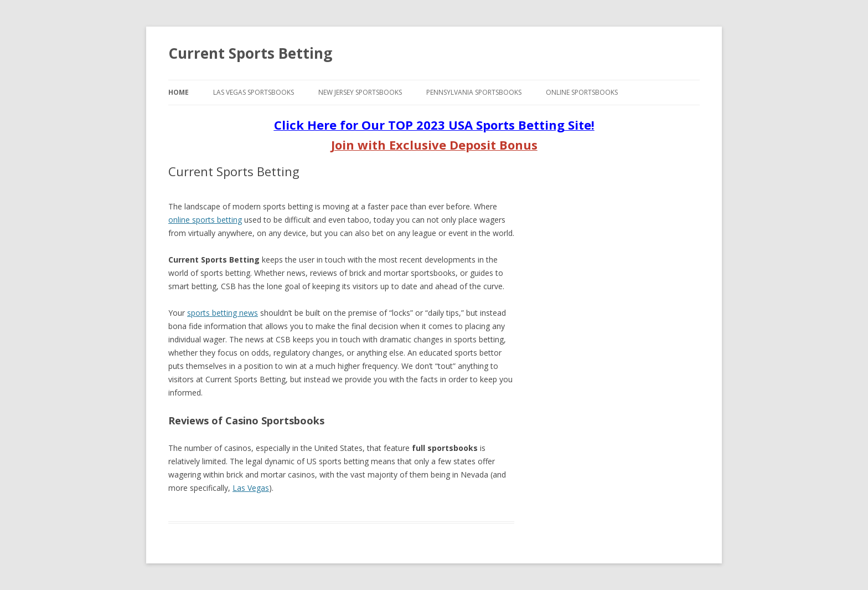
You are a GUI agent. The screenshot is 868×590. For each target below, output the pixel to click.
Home (179, 92)
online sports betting (205, 220)
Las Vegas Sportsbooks (254, 92)
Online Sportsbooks (582, 92)
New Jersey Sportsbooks (360, 92)
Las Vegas (251, 488)
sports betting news (223, 313)
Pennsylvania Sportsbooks (474, 92)
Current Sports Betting (250, 53)
